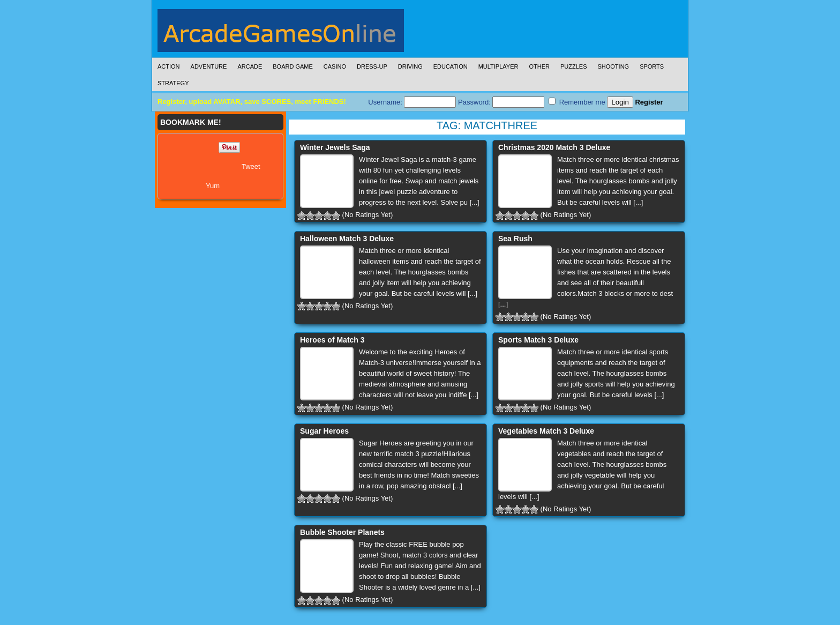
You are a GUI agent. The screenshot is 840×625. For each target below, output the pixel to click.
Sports (652, 66)
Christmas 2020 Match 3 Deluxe (554, 147)
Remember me (577, 102)
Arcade (250, 66)
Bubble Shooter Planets (342, 532)
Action (169, 66)
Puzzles (574, 66)
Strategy (173, 83)
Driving (410, 66)
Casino (335, 66)
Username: (412, 102)
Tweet (251, 166)
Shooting (613, 66)
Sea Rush (515, 239)
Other (539, 66)
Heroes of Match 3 (332, 340)
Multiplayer (498, 66)
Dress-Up (372, 66)
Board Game (293, 66)
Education (451, 66)
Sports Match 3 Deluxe (538, 340)
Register (649, 102)
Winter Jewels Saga (335, 147)
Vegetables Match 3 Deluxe (546, 431)
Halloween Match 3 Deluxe (347, 239)
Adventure (209, 66)
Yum (213, 186)
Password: (501, 102)
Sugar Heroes (324, 431)
